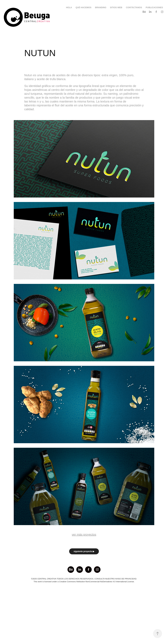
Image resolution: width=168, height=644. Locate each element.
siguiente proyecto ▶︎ (84, 551)
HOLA (69, 7)
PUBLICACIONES (154, 7)
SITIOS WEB (116, 7)
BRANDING (101, 7)
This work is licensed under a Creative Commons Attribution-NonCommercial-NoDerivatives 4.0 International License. (84, 582)
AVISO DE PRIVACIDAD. (126, 579)
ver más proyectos (84, 535)
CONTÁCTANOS (134, 7)
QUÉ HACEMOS (83, 7)
